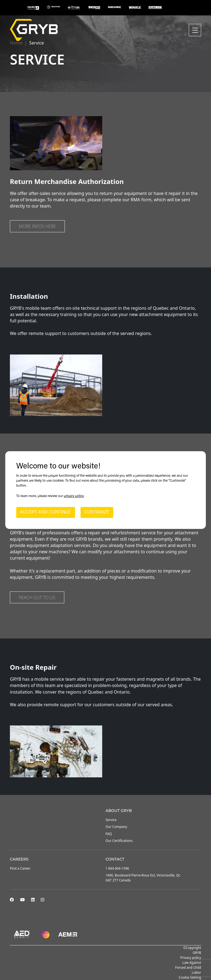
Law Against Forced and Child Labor (188, 968)
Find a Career (20, 868)
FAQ (109, 834)
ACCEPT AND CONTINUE (46, 512)
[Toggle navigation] (195, 30)
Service (111, 820)
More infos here (37, 226)
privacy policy (74, 496)
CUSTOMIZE (97, 512)
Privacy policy (191, 958)
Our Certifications (119, 841)
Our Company (116, 827)
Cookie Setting (190, 977)
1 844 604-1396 (117, 868)
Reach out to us (37, 598)
